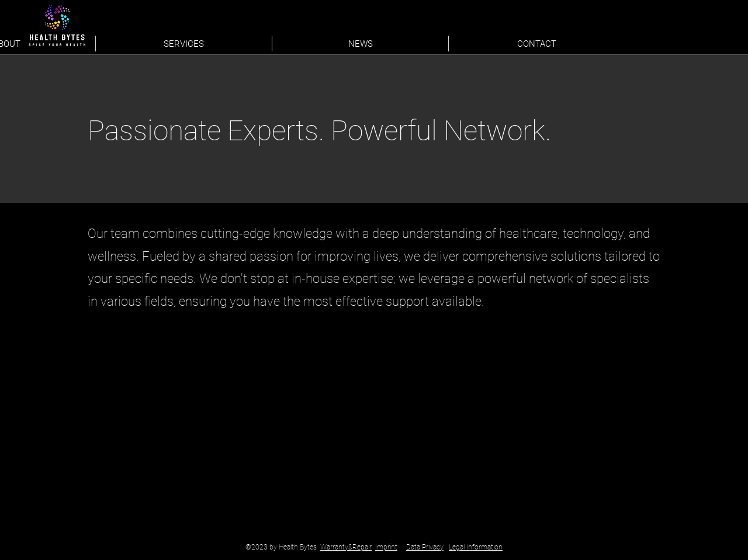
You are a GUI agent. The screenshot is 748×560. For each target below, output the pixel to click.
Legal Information (476, 547)
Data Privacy (425, 547)
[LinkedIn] (589, 41)
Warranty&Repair (346, 547)
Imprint (386, 547)
